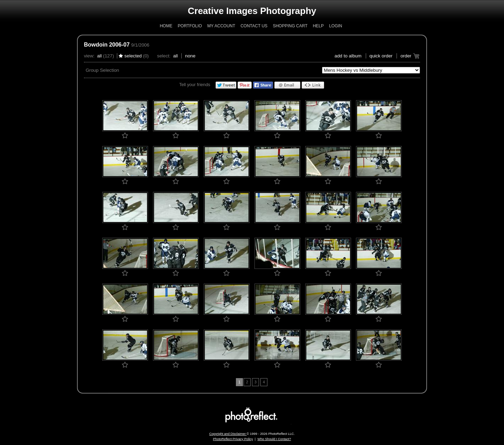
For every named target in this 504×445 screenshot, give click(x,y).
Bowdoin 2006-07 (107, 45)
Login (335, 26)
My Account (221, 26)
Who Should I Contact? (274, 439)
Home (166, 26)
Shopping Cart (290, 26)
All (99, 56)
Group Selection (103, 70)
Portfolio (190, 26)
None (190, 56)
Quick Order (381, 56)
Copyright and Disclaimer (228, 434)
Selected (133, 56)
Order (406, 56)
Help (318, 26)
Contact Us (254, 26)
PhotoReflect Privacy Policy (233, 439)
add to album (348, 56)
